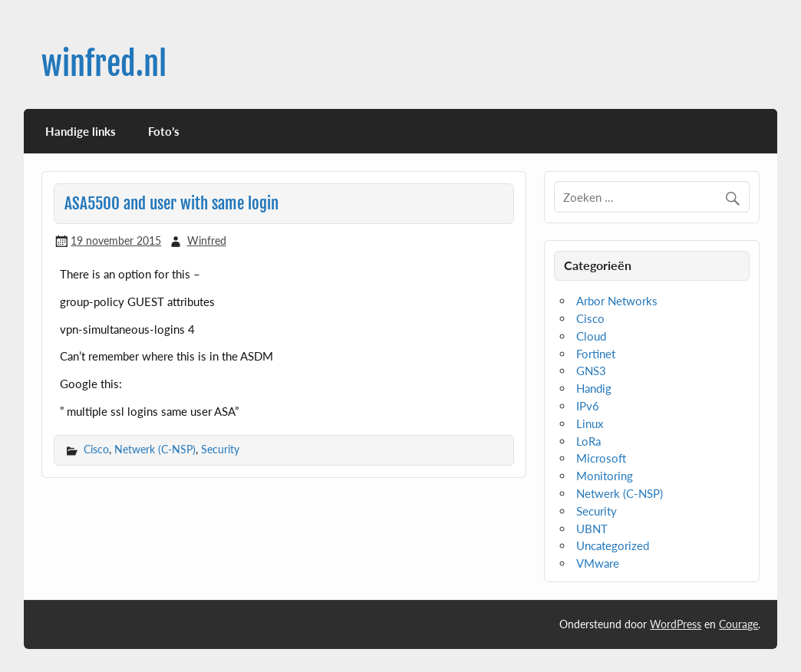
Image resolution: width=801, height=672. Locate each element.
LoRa (588, 441)
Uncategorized (613, 545)
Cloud (591, 336)
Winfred (207, 240)
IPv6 (588, 406)
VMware (598, 563)
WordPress (676, 624)
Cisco (96, 449)
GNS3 (591, 371)
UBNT (592, 529)
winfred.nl (104, 64)
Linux (590, 423)
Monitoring (605, 476)
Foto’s (164, 131)
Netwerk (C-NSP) (155, 449)
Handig (594, 388)
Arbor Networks (617, 301)
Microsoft (601, 458)
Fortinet (596, 354)
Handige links (81, 131)
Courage (738, 624)
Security (220, 449)
